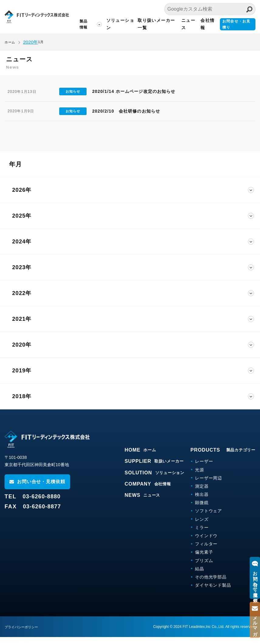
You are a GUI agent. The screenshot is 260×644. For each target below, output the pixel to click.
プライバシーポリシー (23, 634)
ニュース (184, 24)
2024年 (22, 249)
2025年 (22, 223)
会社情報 (205, 24)
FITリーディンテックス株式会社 (32, 17)
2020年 (22, 352)
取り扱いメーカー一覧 (153, 24)
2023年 (22, 274)
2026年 (22, 197)
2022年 (22, 300)
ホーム (10, 42)
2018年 (22, 403)
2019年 (22, 378)
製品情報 (76, 24)
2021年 (22, 326)
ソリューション (112, 24)
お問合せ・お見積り (236, 24)
